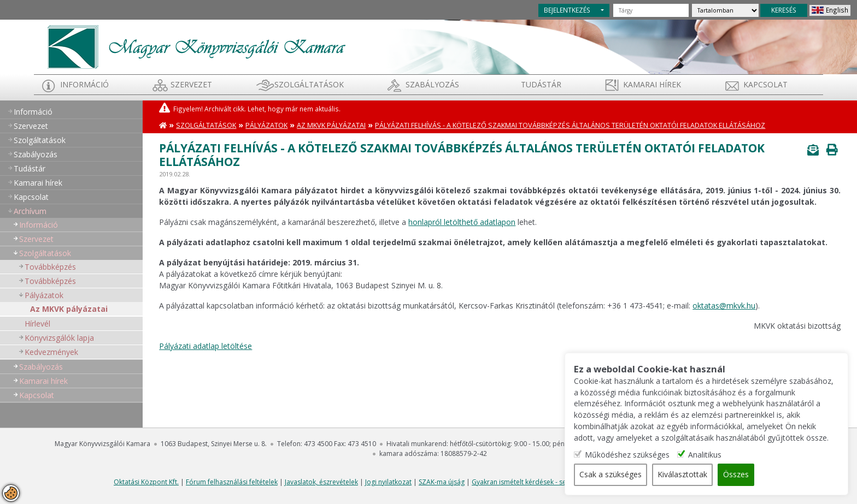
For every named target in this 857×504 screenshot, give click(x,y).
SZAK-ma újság (442, 482)
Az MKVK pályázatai (69, 309)
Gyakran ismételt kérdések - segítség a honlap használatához (566, 482)
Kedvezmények (51, 352)
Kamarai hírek (652, 84)
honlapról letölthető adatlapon (462, 222)
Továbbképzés (50, 267)
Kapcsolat (765, 84)
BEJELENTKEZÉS (567, 10)
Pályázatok (44, 295)
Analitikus (715, 455)
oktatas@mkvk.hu (724, 306)
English (837, 10)
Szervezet (191, 84)
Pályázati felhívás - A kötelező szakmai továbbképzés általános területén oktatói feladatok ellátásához (570, 125)
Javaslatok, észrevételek (321, 482)
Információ (84, 84)
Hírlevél (37, 324)
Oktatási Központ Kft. (146, 482)
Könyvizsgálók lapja (59, 338)
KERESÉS (784, 10)
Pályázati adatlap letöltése (206, 346)
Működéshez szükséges (638, 455)
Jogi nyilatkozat (388, 482)
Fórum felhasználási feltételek (232, 482)
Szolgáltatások (309, 84)
